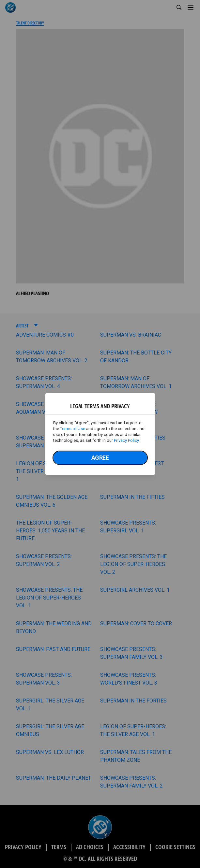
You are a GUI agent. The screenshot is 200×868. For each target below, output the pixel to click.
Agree (100, 458)
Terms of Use (73, 429)
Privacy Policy (126, 440)
